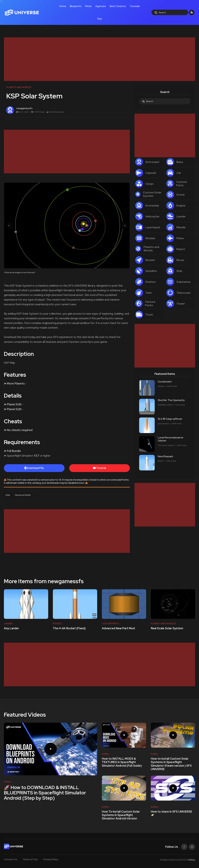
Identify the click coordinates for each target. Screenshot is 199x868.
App (100, 19)
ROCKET (57, 624)
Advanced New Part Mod (118, 628)
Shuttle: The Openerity (171, 400)
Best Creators (118, 6)
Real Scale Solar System (167, 628)
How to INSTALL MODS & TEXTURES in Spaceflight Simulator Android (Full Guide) (122, 762)
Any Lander (11, 628)
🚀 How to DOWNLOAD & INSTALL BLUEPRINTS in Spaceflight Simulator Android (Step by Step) (45, 793)
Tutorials (135, 6)
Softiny (192, 860)
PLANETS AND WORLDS (163, 624)
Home (63, 6)
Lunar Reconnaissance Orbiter (171, 439)
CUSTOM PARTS (110, 624)
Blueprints (76, 6)
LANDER (8, 624)
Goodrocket (165, 382)
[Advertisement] (97, 59)
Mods (88, 6)
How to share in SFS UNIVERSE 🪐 (171, 813)
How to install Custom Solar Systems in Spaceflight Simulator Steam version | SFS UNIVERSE (171, 764)
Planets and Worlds (23, 495)
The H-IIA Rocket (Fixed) (69, 628)
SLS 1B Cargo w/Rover (170, 419)
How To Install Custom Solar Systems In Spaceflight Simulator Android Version (121, 815)
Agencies (101, 6)
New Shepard (165, 456)
